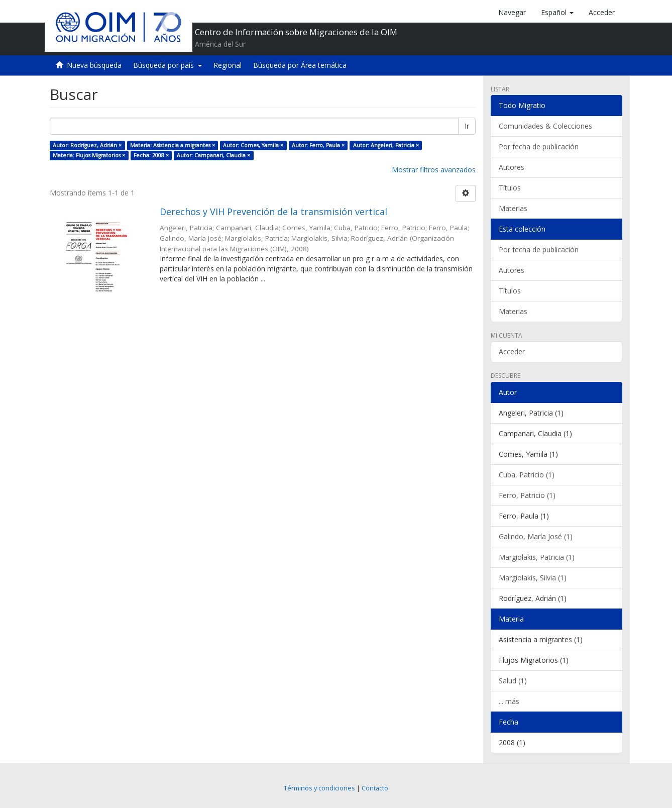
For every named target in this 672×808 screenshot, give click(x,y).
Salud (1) (513, 681)
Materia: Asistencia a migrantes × (173, 145)
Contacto (375, 788)
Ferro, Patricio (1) (527, 495)
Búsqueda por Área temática (300, 65)
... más (509, 701)
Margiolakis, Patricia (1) (537, 557)
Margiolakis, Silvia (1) (533, 578)
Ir (467, 126)
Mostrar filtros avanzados (434, 170)
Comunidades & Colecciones (545, 126)
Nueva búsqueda (94, 65)
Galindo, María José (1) (536, 536)
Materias (513, 208)
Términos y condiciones (319, 788)
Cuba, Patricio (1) (527, 475)
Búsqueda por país (167, 65)
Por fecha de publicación (539, 146)
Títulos (510, 188)
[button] (557, 13)
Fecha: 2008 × (151, 155)
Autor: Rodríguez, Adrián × (87, 145)
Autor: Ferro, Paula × (318, 145)
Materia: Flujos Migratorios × (89, 155)
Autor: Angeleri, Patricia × (386, 145)
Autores (512, 167)
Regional (228, 65)
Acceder (512, 351)
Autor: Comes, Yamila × (253, 145)
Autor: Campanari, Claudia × (213, 155)
